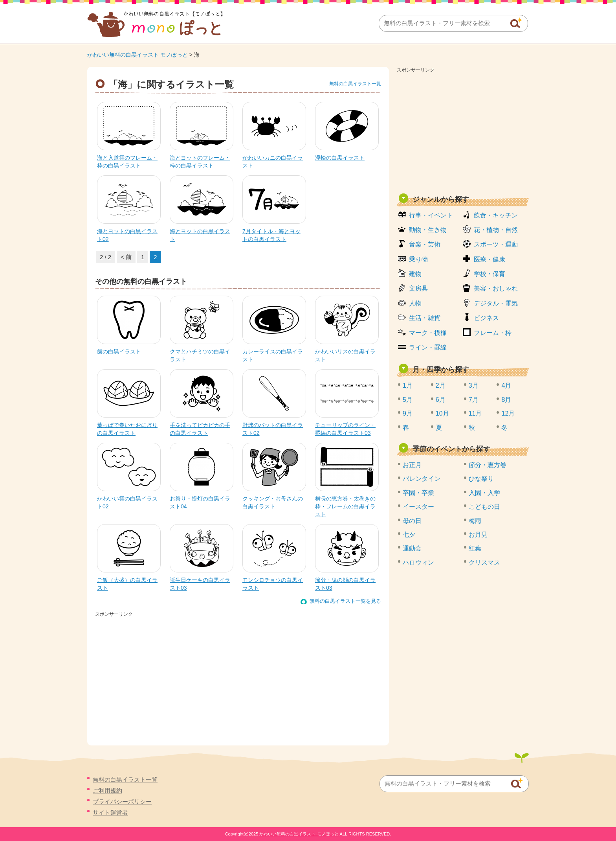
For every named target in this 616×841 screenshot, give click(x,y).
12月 (508, 413)
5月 (408, 400)
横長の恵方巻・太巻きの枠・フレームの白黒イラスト (345, 506)
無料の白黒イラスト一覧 (355, 84)
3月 (474, 386)
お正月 (412, 465)
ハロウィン (418, 562)
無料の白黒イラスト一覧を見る (345, 601)
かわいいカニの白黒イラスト (273, 162)
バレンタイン (422, 479)
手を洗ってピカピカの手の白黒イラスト (200, 429)
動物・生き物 (428, 230)
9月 (408, 413)
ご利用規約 (107, 790)
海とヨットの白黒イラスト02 (127, 235)
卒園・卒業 (418, 493)
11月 (475, 413)
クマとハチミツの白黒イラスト (200, 355)
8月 (506, 400)
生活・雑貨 (425, 318)
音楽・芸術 (425, 244)
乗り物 (418, 259)
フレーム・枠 (493, 333)
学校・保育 (489, 274)
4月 (506, 386)
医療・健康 (489, 259)
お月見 (478, 535)
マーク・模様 (428, 333)
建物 (415, 274)
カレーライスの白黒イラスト (273, 355)
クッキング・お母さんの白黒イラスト (273, 502)
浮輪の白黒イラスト (340, 158)
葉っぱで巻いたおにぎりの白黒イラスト (127, 429)
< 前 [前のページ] (126, 257)
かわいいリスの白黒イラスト (345, 355)
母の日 (412, 521)
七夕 (409, 535)
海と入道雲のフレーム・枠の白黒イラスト (127, 162)
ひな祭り (481, 479)
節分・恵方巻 (488, 465)
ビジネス (486, 318)
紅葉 (475, 548)
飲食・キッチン (496, 215)
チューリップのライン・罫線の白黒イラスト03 (345, 429)
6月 (441, 400)
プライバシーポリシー (122, 801)
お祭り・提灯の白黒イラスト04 (200, 502)
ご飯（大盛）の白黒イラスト (127, 584)
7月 (474, 400)
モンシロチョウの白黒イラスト (273, 584)
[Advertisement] (463, 131)
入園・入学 (484, 493)
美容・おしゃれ (496, 288)
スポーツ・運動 (496, 244)
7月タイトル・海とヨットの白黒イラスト (271, 235)
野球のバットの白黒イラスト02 (273, 429)
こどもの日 (484, 507)
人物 (415, 303)
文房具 (418, 288)
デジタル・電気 (496, 303)
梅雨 (475, 521)
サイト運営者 (110, 812)
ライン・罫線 (428, 347)
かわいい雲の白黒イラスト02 (127, 502)
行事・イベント (431, 215)
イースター (418, 507)
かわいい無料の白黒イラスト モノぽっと (137, 55)
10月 (442, 413)
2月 (441, 386)
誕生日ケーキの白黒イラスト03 (200, 584)
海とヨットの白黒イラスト (200, 235)
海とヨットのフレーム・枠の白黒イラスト (200, 162)
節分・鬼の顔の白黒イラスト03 (345, 584)
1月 (408, 386)
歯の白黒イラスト (119, 351)
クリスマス (484, 562)
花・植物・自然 (496, 230)
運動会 (412, 548)
